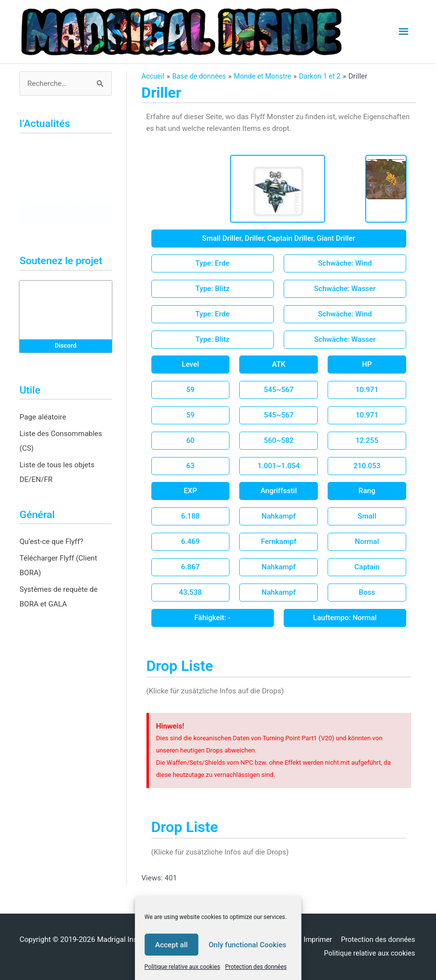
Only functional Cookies (247, 945)
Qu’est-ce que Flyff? (52, 542)
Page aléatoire (43, 417)
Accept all (172, 945)
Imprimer (316, 939)
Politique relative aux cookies (182, 967)
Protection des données (256, 967)
